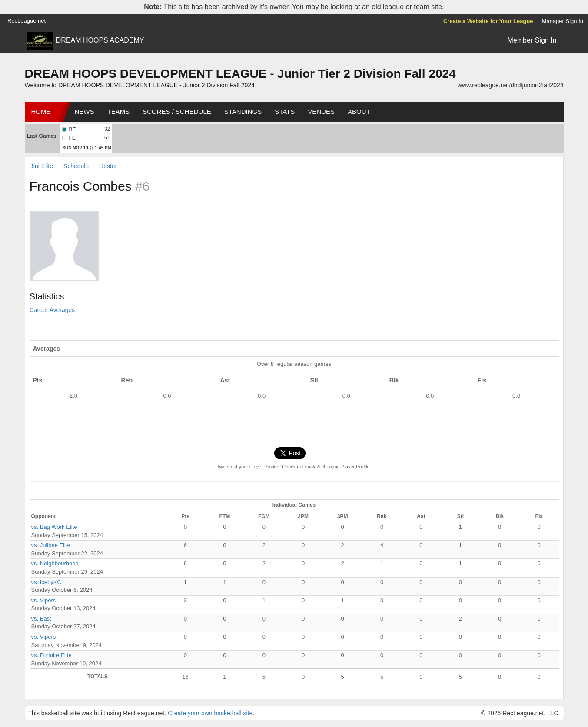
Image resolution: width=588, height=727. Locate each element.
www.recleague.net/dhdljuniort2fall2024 (511, 85)
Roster (108, 166)
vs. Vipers (44, 600)
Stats (285, 111)
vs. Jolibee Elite (51, 545)
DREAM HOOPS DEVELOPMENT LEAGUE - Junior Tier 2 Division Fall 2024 (240, 74)
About (359, 111)
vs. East (41, 619)
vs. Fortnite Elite (51, 655)
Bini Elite (42, 166)
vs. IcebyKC (46, 582)
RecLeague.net (27, 21)
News (85, 111)
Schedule (76, 166)
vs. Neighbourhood (55, 563)
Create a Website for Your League (488, 21)
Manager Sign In (563, 21)
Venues (321, 111)
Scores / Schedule (177, 111)
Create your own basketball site (210, 713)
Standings (243, 111)
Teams (119, 111)
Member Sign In (532, 40)
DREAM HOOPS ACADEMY (100, 40)
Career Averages (52, 310)
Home (41, 111)
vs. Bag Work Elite (54, 527)
